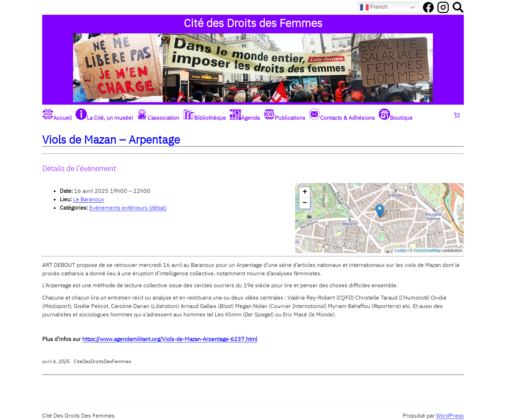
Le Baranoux (89, 199)
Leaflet (401, 250)
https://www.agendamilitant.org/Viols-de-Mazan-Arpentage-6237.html (170, 339)
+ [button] (305, 192)
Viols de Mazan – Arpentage (111, 140)
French (374, 7)
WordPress (450, 415)
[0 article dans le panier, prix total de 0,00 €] (457, 115)
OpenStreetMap (427, 250)
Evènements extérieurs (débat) (128, 208)
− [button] (305, 203)
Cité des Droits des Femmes (253, 23)
